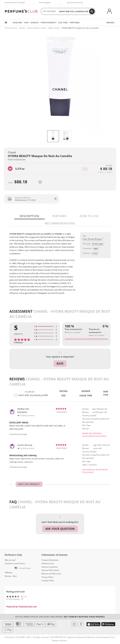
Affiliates (9, 573)
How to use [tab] (89, 216)
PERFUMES (74, 23)
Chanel (22, 28)
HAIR (26, 23)
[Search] (92, 11)
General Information (50, 570)
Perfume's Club (11, 28)
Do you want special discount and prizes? (60, 617)
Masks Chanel (54, 28)
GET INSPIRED (49, 11)
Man (15, 576)
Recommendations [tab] (60, 223)
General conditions (50, 567)
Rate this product (29, 484)
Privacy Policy (47, 577)
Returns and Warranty (51, 574)
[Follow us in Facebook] (81, 624)
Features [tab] (60, 216)
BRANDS (110, 23)
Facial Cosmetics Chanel (37, 28)
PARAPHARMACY (48, 23)
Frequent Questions (50, 560)
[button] (23, 568)
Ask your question (60, 529)
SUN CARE (63, 23)
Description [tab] (30, 216)
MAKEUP (35, 23)
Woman (8, 576)
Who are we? (10, 560)
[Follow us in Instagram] (74, 624)
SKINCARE (17, 23)
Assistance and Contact (15, 2)
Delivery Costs (48, 563)
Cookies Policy (48, 580)
